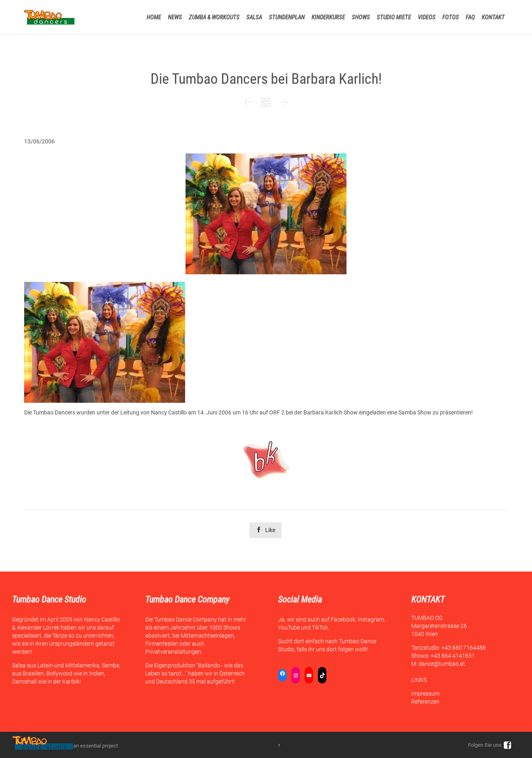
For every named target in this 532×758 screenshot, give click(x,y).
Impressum (425, 694)
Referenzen (425, 702)
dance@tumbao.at (442, 664)
